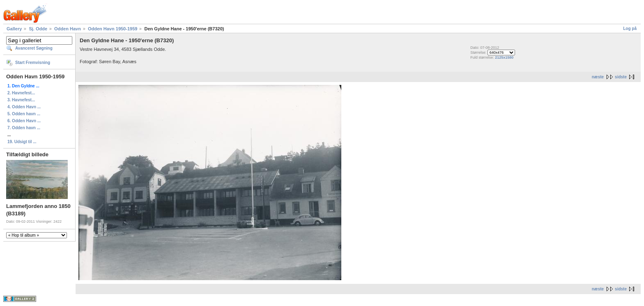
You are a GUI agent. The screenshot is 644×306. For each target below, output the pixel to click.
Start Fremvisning (33, 63)
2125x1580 (504, 57)
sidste (621, 77)
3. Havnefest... (21, 100)
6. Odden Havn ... (24, 121)
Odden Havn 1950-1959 (113, 29)
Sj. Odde (38, 29)
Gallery (14, 29)
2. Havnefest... (21, 93)
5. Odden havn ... (24, 114)
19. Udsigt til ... (22, 142)
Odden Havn (68, 29)
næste (598, 77)
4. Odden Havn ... (24, 107)
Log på (630, 29)
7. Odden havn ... (24, 128)
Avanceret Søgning (34, 48)
